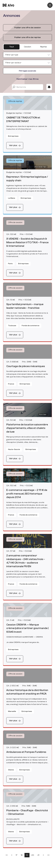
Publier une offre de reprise (27, 37)
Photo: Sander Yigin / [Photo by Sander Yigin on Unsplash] (41, 167)
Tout (12, 47)
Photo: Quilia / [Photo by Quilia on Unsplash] (43, 415)
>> (48, 855)
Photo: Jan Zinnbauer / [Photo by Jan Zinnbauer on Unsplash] (40, 546)
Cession (27, 47)
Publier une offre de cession (28, 28)
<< (7, 855)
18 (22, 855)
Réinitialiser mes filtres (28, 79)
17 (16, 855)
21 (38, 855)
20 (33, 855)
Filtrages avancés (27, 71)
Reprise (43, 47)
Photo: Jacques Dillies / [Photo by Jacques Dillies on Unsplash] (40, 480)
